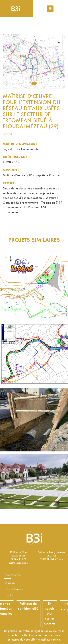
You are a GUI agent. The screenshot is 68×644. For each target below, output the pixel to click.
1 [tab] (34, 83)
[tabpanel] (34, 61)
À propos (10, 583)
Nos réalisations (14, 589)
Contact (10, 595)
